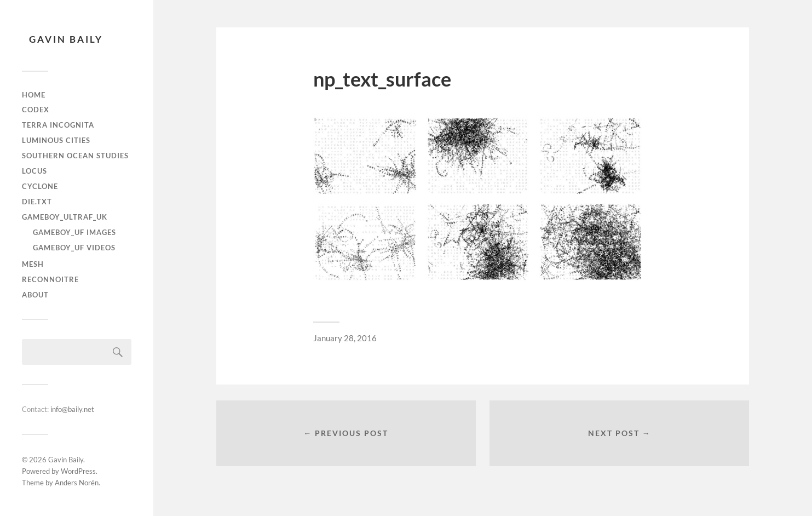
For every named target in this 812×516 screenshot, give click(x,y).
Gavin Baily (66, 39)
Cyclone (40, 186)
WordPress (78, 471)
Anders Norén (77, 483)
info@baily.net (72, 409)
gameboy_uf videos (74, 248)
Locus (34, 171)
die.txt (37, 202)
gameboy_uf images (74, 232)
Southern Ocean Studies (75, 156)
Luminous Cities (56, 140)
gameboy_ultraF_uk (65, 217)
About (35, 295)
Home (34, 95)
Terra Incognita (58, 125)
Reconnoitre (50, 279)
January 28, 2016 (345, 338)
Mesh (33, 264)
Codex (36, 110)
